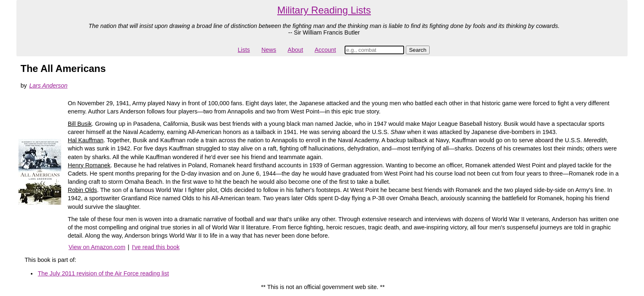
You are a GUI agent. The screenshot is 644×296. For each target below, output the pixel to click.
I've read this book (156, 247)
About (295, 50)
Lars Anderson (48, 86)
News (269, 50)
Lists (244, 50)
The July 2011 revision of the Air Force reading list (103, 273)
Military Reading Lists (324, 10)
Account (325, 50)
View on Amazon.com (97, 247)
